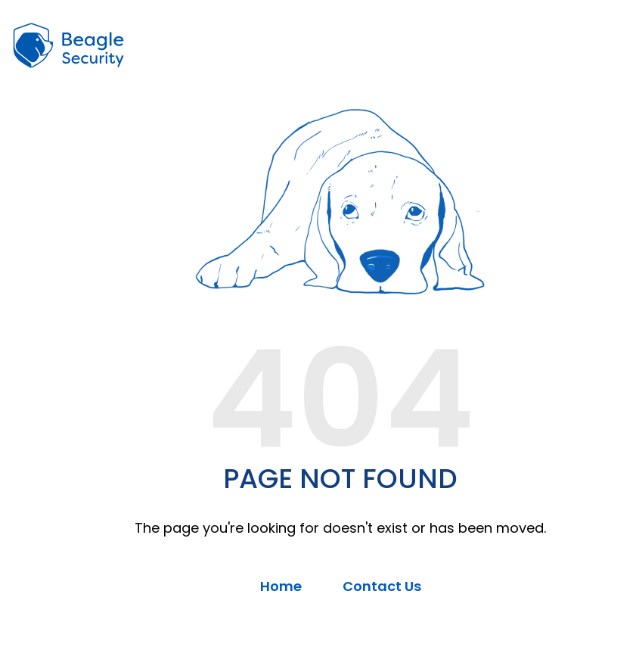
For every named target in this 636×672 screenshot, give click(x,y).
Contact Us (382, 586)
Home (281, 586)
